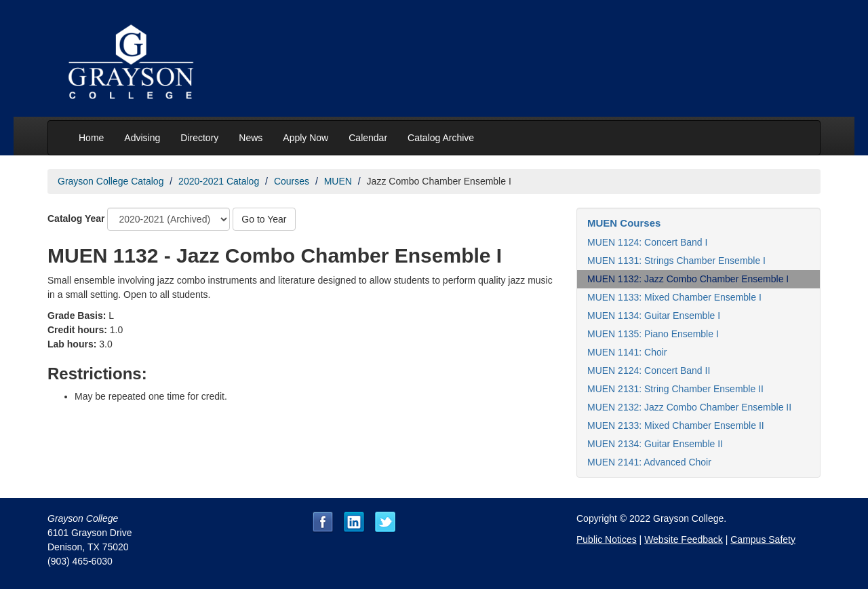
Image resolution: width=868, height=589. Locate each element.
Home (91, 138)
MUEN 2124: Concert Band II (649, 370)
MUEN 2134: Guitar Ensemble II (655, 444)
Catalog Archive (441, 138)
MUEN (338, 181)
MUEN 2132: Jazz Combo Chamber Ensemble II (689, 407)
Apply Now (305, 138)
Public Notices (607, 539)
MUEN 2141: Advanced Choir (649, 462)
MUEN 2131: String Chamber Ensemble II (675, 389)
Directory (199, 138)
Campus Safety (763, 539)
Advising (142, 138)
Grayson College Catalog (111, 181)
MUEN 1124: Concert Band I (647, 242)
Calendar (368, 138)
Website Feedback (684, 539)
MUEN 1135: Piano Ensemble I (653, 334)
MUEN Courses (624, 223)
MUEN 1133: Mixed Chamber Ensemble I (674, 297)
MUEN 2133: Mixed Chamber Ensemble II (676, 425)
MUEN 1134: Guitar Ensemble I (654, 316)
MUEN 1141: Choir (627, 352)
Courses (292, 181)
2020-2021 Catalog (219, 181)
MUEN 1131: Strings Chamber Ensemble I (676, 261)
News (251, 138)
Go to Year (264, 219)
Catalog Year (76, 218)
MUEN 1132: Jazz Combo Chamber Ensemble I (688, 279)
